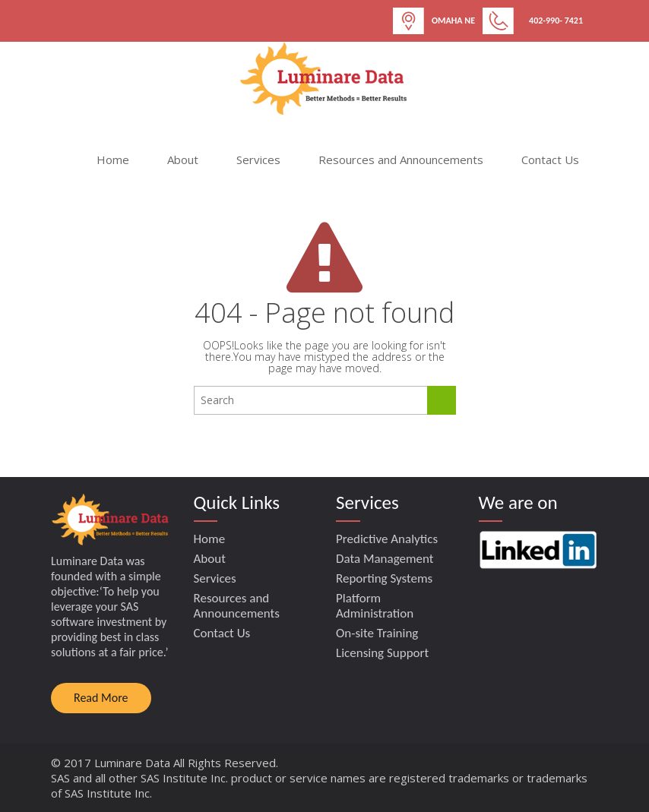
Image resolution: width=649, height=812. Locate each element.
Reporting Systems (384, 578)
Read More (101, 698)
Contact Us (550, 160)
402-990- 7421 (556, 21)
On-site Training (377, 633)
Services (258, 160)
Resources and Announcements (401, 160)
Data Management (385, 559)
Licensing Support (382, 653)
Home (113, 160)
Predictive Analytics (387, 539)
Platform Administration (375, 606)
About (183, 160)
